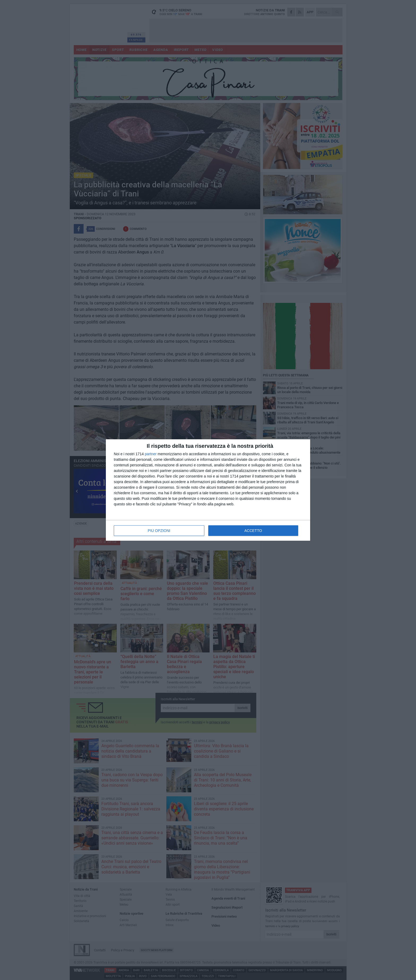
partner (151, 454)
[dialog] (208, 490)
